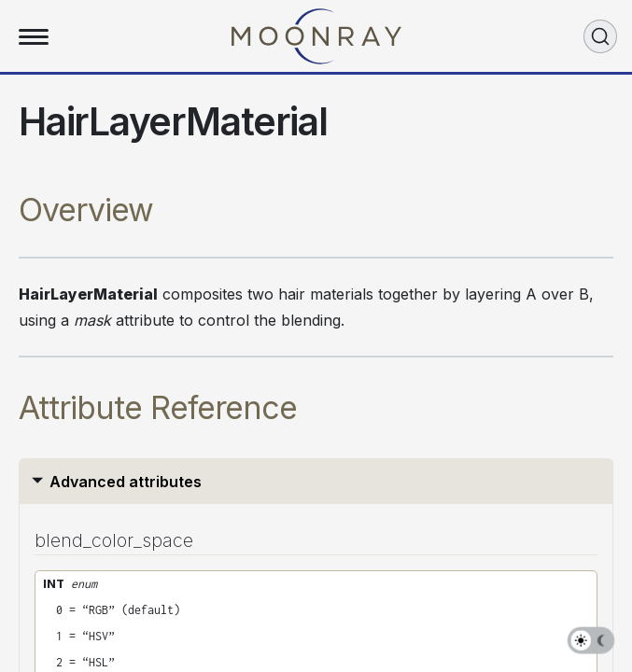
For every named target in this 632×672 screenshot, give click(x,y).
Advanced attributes (126, 482)
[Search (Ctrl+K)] (600, 36)
